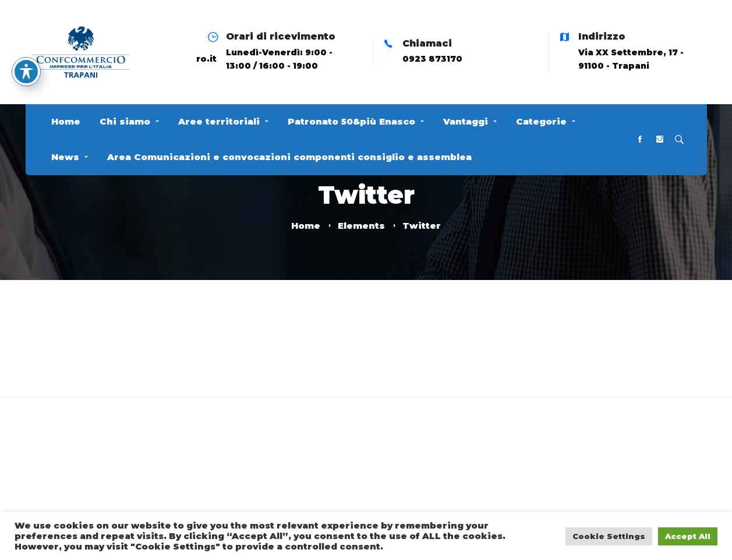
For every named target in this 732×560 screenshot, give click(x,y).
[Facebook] (640, 140)
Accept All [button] (688, 536)
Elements (361, 226)
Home (306, 226)
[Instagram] (660, 140)
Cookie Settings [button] (609, 536)
